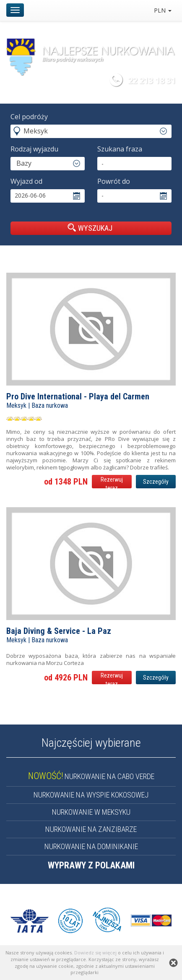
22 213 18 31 (152, 80)
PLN (163, 10)
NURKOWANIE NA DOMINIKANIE (91, 846)
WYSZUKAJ (90, 228)
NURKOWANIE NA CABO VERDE (91, 776)
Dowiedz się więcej (95, 953)
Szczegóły (156, 482)
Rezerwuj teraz (112, 482)
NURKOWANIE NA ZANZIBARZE (91, 829)
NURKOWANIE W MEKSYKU (91, 812)
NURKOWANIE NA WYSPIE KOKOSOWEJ (91, 795)
